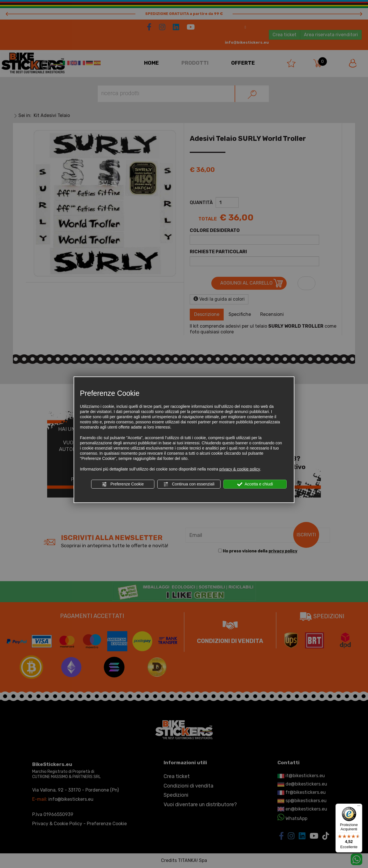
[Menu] (359, 807)
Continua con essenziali (189, 484)
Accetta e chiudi (255, 484)
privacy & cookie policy (240, 469)
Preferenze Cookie (123, 484)
